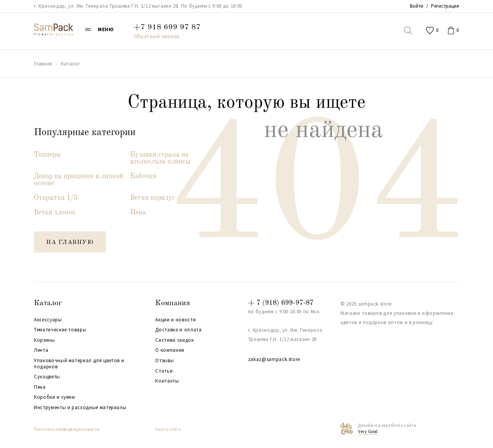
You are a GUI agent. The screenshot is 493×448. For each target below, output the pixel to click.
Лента (41, 350)
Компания (173, 303)
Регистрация (445, 6)
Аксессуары (48, 320)
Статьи (164, 371)
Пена (138, 212)
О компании (170, 350)
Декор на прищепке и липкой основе (79, 180)
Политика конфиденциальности (67, 429)
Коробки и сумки (54, 397)
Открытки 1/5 (56, 198)
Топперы (47, 155)
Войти (417, 6)
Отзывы (164, 361)
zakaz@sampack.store (274, 359)
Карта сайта (168, 429)
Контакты (167, 381)
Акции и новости (175, 320)
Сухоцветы (47, 377)
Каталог (48, 303)
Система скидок (174, 340)
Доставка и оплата (178, 330)
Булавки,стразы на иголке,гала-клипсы (160, 158)
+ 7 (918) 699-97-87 (281, 303)
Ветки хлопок (55, 212)
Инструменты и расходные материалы (80, 408)
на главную (70, 243)
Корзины (44, 340)
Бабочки (143, 176)
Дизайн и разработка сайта (387, 429)
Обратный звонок (157, 36)
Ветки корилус (153, 198)
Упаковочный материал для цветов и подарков (79, 364)
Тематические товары (60, 330)
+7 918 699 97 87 (167, 27)
